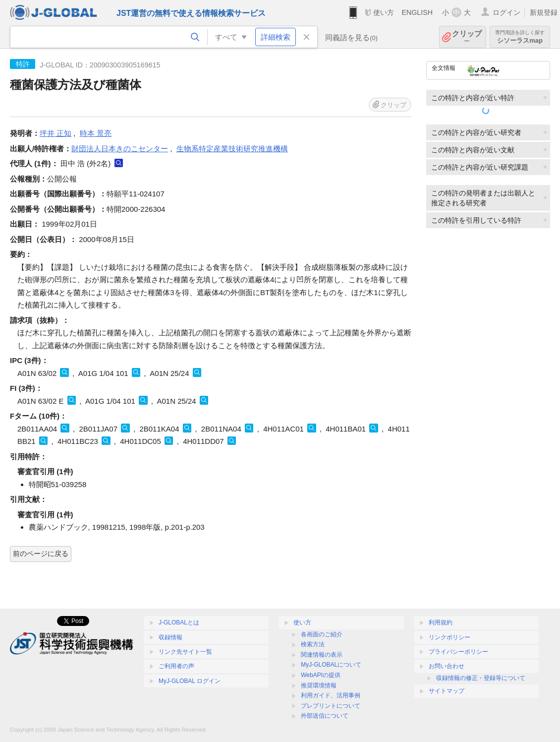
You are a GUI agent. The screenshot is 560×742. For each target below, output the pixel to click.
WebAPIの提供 (321, 675)
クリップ (467, 37)
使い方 (384, 12)
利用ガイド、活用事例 (331, 695)
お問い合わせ (447, 666)
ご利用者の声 (176, 666)
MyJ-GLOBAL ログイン (190, 681)
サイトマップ (447, 691)
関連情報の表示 (322, 655)
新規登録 (544, 12)
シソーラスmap (520, 37)
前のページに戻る (41, 554)
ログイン (506, 12)
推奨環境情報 (319, 685)
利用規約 (441, 622)
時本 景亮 (96, 133)
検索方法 (313, 644)
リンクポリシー (449, 637)
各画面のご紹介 (322, 634)
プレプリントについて (331, 706)
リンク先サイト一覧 (185, 652)
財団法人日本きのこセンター (120, 149)
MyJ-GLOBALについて (331, 665)
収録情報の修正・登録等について (481, 678)
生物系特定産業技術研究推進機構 (232, 149)
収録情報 (170, 637)
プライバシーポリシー (458, 652)
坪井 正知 (56, 133)
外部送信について (325, 716)
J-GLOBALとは (179, 622)
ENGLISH (417, 12)
